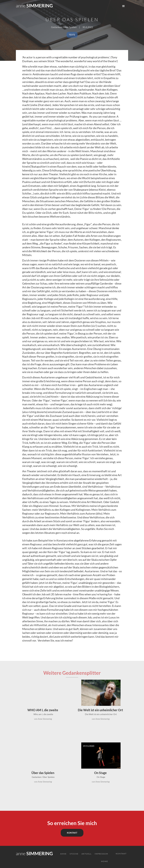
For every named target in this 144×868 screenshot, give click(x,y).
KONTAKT (72, 833)
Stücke (74, 854)
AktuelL (87, 854)
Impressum (101, 854)
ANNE (63, 854)
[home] (34, 5)
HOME (105, 861)
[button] (123, 6)
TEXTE (72, 35)
